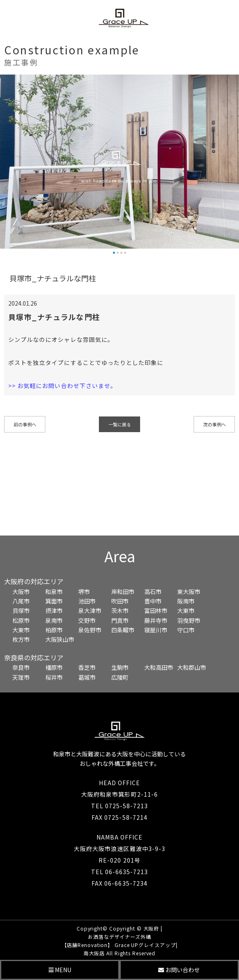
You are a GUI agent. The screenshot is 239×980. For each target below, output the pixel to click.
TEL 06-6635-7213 (120, 872)
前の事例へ (25, 424)
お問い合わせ (179, 970)
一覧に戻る (120, 424)
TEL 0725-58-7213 (120, 806)
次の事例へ (214, 424)
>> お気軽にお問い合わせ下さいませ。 (62, 386)
